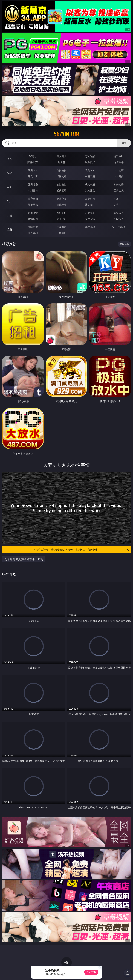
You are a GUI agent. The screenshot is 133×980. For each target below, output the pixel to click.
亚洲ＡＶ (33, 170)
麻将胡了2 (33, 162)
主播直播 (90, 176)
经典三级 (62, 190)
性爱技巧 (119, 219)
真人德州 (62, 156)
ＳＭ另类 (119, 176)
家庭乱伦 (62, 213)
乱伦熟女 (90, 190)
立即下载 (91, 972)
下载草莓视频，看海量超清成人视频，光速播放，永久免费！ (81, 550)
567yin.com (66, 134)
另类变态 (119, 190)
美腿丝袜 (33, 205)
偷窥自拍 (33, 199)
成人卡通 (90, 184)
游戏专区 (119, 156)
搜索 (124, 143)
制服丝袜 (33, 190)
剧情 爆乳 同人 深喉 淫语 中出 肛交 (24, 559)
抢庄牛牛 (119, 162)
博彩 (9, 159)
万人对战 (90, 156)
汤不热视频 (119, 227)
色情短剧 (62, 233)
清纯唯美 (62, 205)
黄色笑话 (90, 219)
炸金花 (62, 162)
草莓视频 (90, 227)
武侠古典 (119, 213)
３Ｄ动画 (119, 170)
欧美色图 (90, 199)
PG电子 (33, 156)
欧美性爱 (119, 184)
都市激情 (33, 213)
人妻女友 (90, 213)
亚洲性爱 (33, 184)
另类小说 (62, 219)
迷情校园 (33, 219)
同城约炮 (33, 227)
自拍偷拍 (62, 170)
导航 (9, 229)
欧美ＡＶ (90, 170)
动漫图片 (119, 199)
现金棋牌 (90, 162)
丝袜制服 (62, 176)
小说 (9, 215)
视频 (9, 173)
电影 (9, 187)
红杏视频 (33, 233)
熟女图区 (90, 205)
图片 (9, 201)
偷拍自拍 (62, 184)
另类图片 (119, 205)
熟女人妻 (33, 176)
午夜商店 (62, 227)
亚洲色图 (62, 199)
